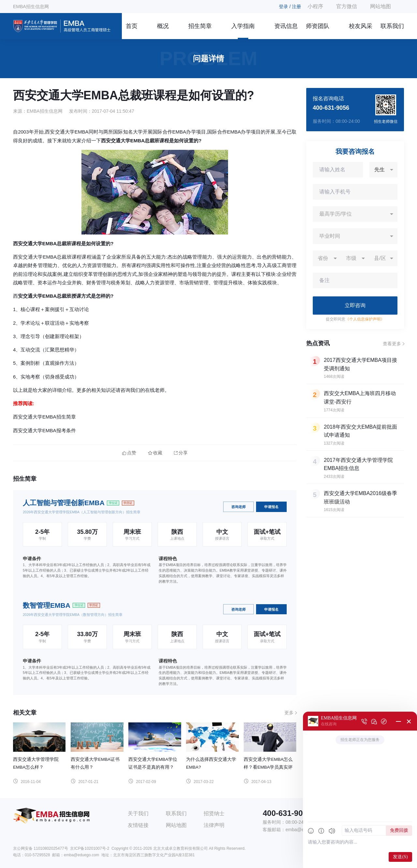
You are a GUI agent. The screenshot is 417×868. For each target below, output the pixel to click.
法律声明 (214, 825)
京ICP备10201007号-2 (90, 848)
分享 (181, 453)
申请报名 (271, 507)
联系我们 (392, 26)
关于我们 (138, 813)
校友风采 (361, 26)
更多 (289, 713)
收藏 (155, 453)
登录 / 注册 (290, 7)
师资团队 (318, 26)
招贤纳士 (214, 813)
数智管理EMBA (47, 605)
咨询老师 (238, 507)
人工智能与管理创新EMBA (64, 503)
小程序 (315, 6)
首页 (132, 26)
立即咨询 (355, 305)
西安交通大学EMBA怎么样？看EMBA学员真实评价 (268, 767)
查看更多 (392, 344)
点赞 (129, 453)
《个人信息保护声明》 (365, 319)
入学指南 (243, 26)
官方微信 (347, 6)
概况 (163, 26)
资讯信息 (286, 26)
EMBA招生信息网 (31, 7)
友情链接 (138, 825)
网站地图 (381, 6)
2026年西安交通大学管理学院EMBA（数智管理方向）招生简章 (73, 615)
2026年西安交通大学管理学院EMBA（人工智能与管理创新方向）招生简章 (82, 512)
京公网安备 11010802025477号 (41, 848)
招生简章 (200, 26)
